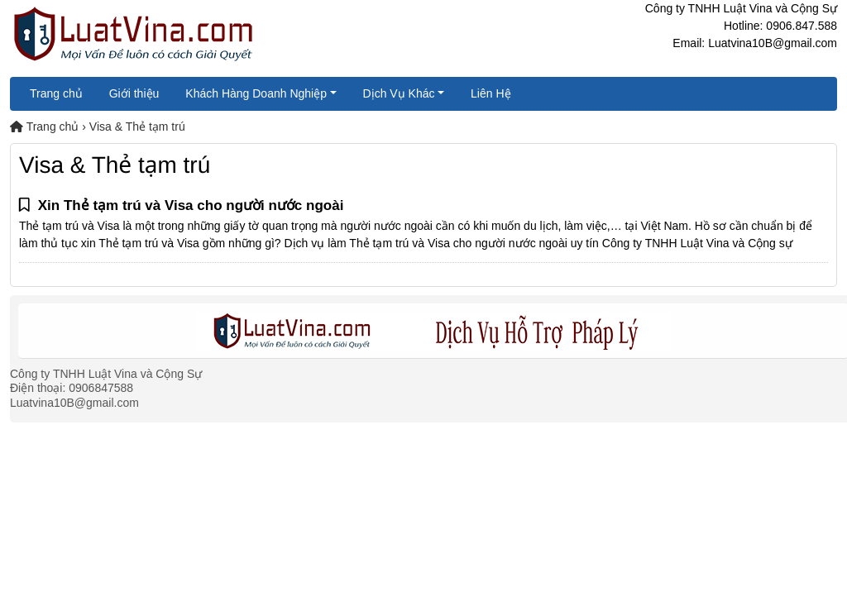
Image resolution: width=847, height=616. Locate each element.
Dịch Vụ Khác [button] (399, 93)
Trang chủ (56, 93)
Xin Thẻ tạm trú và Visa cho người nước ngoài (191, 205)
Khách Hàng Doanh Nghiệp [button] (256, 93)
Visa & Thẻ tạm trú (137, 127)
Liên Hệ (490, 93)
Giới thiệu (134, 93)
